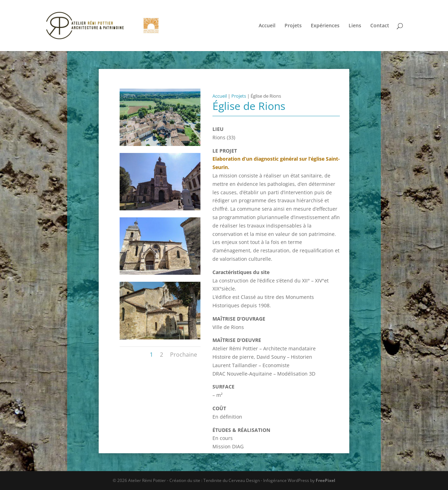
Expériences (325, 26)
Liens (355, 26)
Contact (380, 26)
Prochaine (184, 355)
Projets (293, 26)
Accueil (267, 26)
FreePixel (325, 480)
